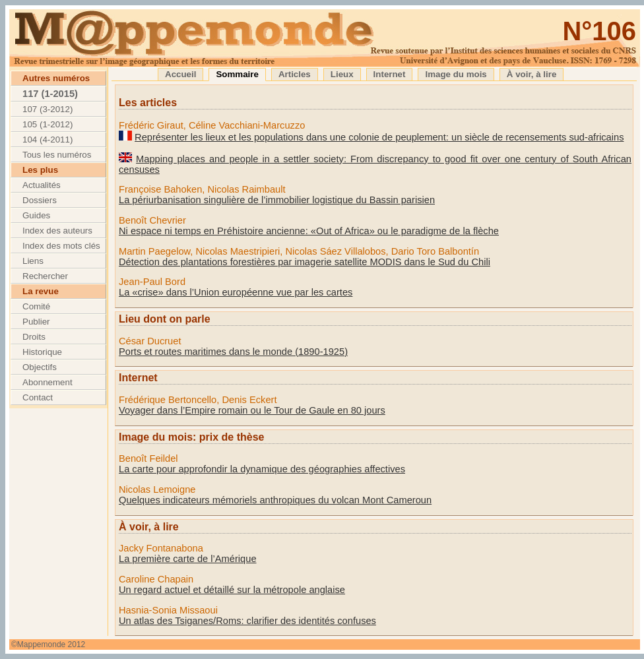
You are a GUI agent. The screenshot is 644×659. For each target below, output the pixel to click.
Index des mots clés (61, 246)
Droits (34, 337)
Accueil (180, 74)
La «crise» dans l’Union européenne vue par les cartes (236, 292)
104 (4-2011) (48, 140)
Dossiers (40, 200)
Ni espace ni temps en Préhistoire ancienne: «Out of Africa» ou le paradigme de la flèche (309, 231)
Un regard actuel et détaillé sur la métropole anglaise (232, 590)
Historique (42, 352)
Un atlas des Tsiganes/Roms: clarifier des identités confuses (247, 621)
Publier (36, 322)
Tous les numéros (57, 155)
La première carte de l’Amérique (188, 559)
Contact (38, 397)
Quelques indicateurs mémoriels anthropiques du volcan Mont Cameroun (275, 500)
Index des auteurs (57, 231)
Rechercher (45, 276)
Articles (295, 74)
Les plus (40, 170)
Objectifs (40, 367)
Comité (36, 306)
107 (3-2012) (48, 109)
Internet (390, 74)
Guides (36, 215)
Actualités (42, 185)
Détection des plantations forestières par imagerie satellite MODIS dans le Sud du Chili (305, 262)
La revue (41, 291)
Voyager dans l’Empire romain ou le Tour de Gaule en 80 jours (252, 410)
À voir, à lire (532, 74)
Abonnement (48, 382)
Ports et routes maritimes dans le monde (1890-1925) (233, 352)
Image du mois (456, 74)
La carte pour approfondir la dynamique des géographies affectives (262, 469)
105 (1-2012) (48, 124)
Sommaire (237, 74)
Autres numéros (56, 78)
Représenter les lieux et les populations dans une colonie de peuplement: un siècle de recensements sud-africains (379, 137)
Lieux (342, 74)
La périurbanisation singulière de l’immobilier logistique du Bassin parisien (277, 200)
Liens (33, 261)
